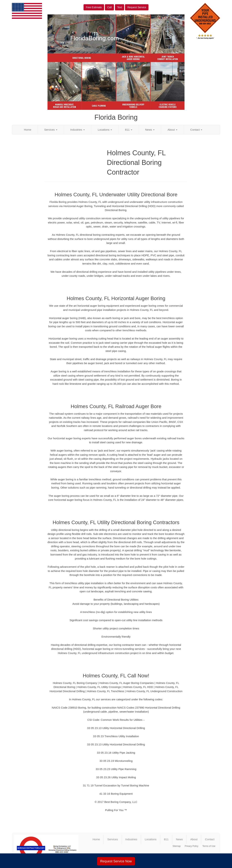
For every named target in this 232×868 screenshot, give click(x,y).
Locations (105, 130)
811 (129, 130)
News (150, 130)
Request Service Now (116, 861)
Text (120, 7)
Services (51, 130)
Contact (196, 130)
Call (109, 7)
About (172, 130)
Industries (78, 130)
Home (28, 130)
